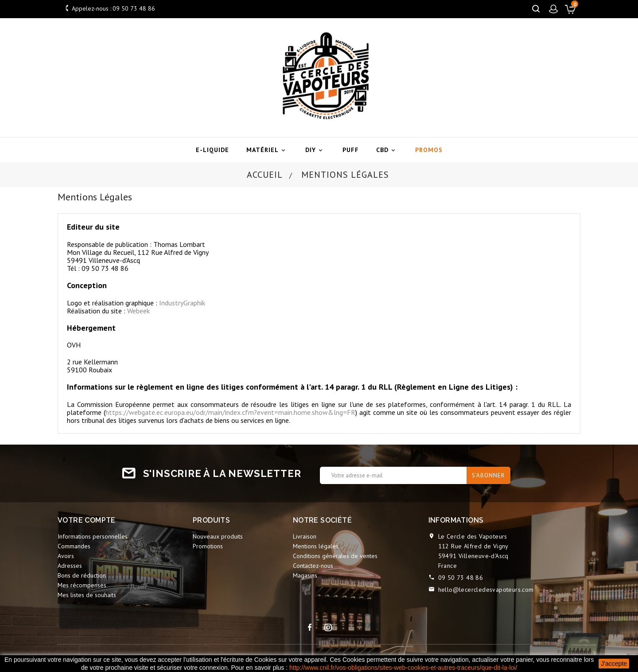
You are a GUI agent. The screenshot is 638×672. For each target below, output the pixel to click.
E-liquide (212, 150)
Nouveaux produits (218, 536)
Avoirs (66, 556)
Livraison (305, 536)
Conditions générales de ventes (335, 556)
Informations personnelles (93, 536)
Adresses (70, 566)
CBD (387, 150)
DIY (315, 150)
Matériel (267, 150)
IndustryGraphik (182, 303)
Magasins (305, 575)
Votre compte (87, 520)
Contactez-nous (313, 566)
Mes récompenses (82, 585)
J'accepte (614, 664)
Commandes (74, 546)
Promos (429, 150)
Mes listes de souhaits (87, 595)
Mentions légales (316, 546)
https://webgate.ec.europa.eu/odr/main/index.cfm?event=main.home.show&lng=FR (230, 412)
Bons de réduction (82, 575)
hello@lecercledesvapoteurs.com (486, 590)
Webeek (138, 311)
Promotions (208, 546)
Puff (351, 150)
